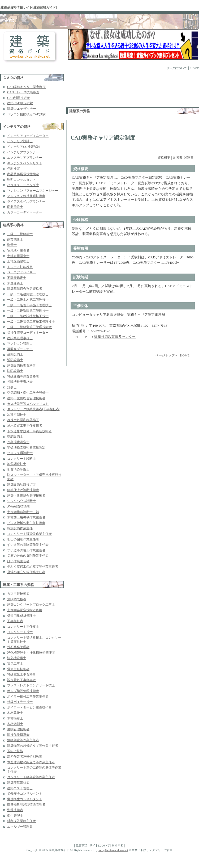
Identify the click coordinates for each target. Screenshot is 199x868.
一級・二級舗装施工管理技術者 (29, 327)
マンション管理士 (20, 343)
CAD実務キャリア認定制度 (26, 87)
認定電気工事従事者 (21, 680)
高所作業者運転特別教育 (25, 757)
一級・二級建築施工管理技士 (28, 294)
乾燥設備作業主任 (20, 528)
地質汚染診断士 (18, 469)
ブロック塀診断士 (20, 453)
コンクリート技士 (20, 632)
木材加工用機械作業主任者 (26, 517)
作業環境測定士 (18, 442)
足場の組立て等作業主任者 (26, 572)
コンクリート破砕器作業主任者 (29, 534)
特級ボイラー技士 (20, 702)
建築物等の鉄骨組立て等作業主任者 (33, 746)
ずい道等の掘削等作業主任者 (28, 545)
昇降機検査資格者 (20, 382)
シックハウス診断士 (21, 501)
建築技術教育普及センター (115, 337)
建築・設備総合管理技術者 (26, 398)
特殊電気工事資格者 (21, 674)
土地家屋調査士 (18, 256)
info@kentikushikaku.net (113, 850)
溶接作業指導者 (18, 735)
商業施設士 (15, 207)
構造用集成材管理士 (21, 616)
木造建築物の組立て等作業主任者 (31, 762)
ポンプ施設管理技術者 (23, 691)
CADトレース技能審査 (23, 92)
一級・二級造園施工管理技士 (28, 311)
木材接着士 (15, 718)
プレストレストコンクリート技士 (31, 685)
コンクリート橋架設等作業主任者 (31, 777)
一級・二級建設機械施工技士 (28, 316)
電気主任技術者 (18, 669)
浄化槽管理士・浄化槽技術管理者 (31, 653)
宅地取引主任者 (18, 250)
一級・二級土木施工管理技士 (28, 300)
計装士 (12, 387)
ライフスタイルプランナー (26, 202)
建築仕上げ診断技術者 (23, 490)
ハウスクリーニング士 (23, 185)
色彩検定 (14, 169)
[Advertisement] (85, 91)
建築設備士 (15, 354)
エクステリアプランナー (25, 158)
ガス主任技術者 (18, 594)
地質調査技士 (17, 464)
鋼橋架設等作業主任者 (23, 740)
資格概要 (164, 158)
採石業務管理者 (18, 647)
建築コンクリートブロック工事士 (31, 605)
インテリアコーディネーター (28, 136)
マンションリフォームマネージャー (33, 191)
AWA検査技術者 (19, 506)
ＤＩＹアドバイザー (21, 272)
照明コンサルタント (21, 180)
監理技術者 (15, 810)
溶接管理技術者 (18, 729)
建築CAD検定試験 (20, 103)
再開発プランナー (20, 349)
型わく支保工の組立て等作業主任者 (33, 567)
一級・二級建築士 (20, 234)
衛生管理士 (15, 816)
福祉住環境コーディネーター (28, 333)
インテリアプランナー (23, 152)
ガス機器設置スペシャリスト (28, 404)
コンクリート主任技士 (23, 627)
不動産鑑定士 (17, 278)
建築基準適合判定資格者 (25, 289)
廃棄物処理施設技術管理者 (26, 804)
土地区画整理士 (18, 261)
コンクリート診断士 (21, 459)
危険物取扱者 (17, 599)
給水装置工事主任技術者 (25, 426)
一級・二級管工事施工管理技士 (29, 305)
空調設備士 (15, 437)
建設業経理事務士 (20, 338)
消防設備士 (15, 360)
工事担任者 (15, 621)
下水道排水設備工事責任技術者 (29, 431)
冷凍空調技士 (17, 415)
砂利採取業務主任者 (21, 821)
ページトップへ (167, 355)
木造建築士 (15, 283)
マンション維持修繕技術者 (26, 196)
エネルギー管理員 (20, 827)
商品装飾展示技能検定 (23, 174)
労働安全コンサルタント (25, 794)
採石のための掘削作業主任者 (28, 556)
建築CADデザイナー (22, 109)
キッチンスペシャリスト (25, 163)
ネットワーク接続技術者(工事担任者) (34, 409)
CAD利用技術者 (18, 98)
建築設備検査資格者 (21, 366)
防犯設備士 (15, 371)
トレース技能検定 (20, 267)
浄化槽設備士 (17, 658)
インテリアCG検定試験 (24, 147)
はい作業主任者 (18, 561)
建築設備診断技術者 (21, 485)
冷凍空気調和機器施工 (23, 420)
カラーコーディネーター (25, 212)
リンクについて (177, 68)
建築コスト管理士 (20, 788)
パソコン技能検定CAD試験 (26, 114)
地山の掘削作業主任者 (23, 539)
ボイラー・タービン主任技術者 (29, 707)
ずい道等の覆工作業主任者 (26, 550)
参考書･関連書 (183, 158)
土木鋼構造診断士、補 (23, 512)
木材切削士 (15, 724)
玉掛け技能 (15, 751)
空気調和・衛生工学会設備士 (28, 393)
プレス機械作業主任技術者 (26, 523)
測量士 (12, 245)
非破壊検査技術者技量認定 (26, 447)
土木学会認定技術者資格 (25, 610)
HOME (195, 68)
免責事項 (81, 845)
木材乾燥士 (15, 713)
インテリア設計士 (20, 141)
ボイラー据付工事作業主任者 (28, 697)
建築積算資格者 (18, 783)
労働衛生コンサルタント (25, 799)
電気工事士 (15, 664)
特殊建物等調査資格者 (23, 376)
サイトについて (100, 845)
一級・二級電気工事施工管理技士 (31, 322)
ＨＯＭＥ (118, 845)
